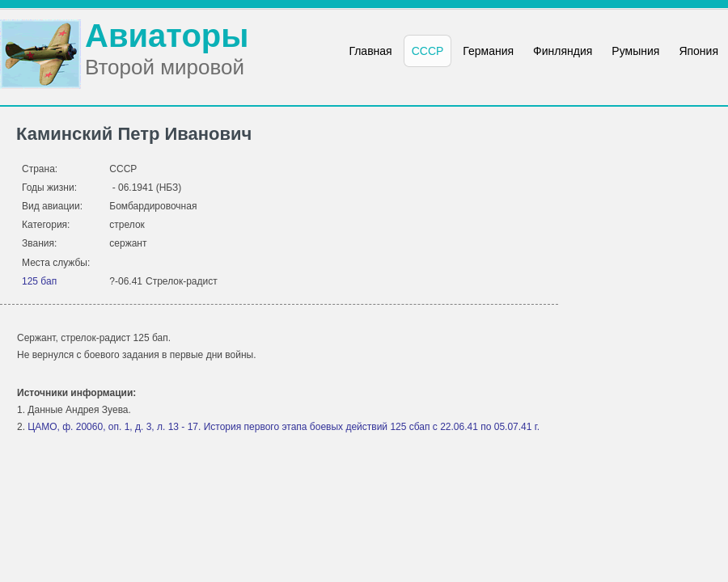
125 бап (39, 281)
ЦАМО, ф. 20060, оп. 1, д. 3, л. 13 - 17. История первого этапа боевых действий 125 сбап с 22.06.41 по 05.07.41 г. (284, 427)
